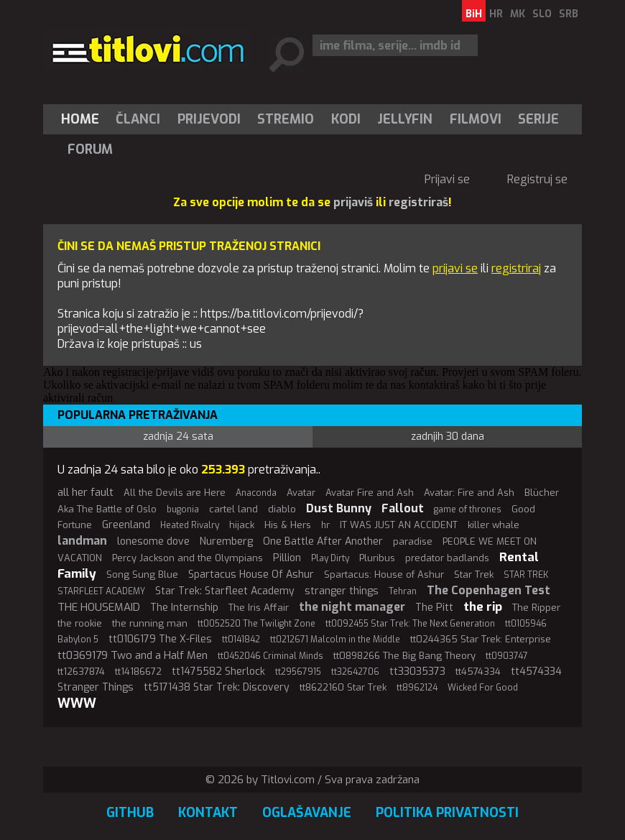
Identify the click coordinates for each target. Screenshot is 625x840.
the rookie (80, 623)
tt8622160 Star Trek (343, 687)
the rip (483, 607)
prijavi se (455, 268)
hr (325, 525)
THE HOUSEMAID (99, 607)
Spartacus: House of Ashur (384, 574)
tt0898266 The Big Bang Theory (404, 656)
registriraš (418, 202)
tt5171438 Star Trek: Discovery (217, 687)
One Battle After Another (323, 541)
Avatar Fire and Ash (370, 493)
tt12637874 (81, 671)
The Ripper (536, 608)
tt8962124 (417, 688)
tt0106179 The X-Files (160, 639)
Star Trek (474, 574)
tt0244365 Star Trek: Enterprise (481, 639)
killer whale (494, 525)
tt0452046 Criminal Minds (270, 656)
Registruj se (537, 179)
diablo (282, 509)
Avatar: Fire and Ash (469, 493)
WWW (77, 703)
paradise (413, 541)
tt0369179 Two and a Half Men (133, 655)
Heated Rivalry (190, 525)
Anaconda (256, 493)
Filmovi (476, 119)
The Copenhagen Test (489, 590)
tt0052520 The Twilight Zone (256, 624)
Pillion (287, 558)
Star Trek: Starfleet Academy (225, 591)
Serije (538, 119)
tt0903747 (507, 656)
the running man (150, 623)
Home (80, 119)
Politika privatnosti (447, 813)
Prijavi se (447, 179)
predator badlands (447, 558)
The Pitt (434, 608)
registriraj (516, 268)
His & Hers (288, 525)
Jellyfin (405, 119)
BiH (474, 14)
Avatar (301, 493)
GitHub (130, 813)
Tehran (403, 591)
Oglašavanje (307, 813)
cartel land (233, 509)
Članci (138, 119)
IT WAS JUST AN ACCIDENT (399, 525)
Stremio (286, 119)
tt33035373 (417, 671)
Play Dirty (330, 558)
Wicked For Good (483, 688)
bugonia (183, 509)
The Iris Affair (259, 608)
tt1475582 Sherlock (218, 671)
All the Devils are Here (175, 493)
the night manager (352, 607)
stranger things (342, 591)
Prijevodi (209, 119)
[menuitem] (83, 119)
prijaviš (353, 202)
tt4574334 (478, 671)
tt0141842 (241, 640)
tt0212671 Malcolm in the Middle (335, 640)
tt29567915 (298, 672)
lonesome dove (153, 541)
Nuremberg (226, 541)
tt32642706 (355, 672)
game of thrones (468, 509)
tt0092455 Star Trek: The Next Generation (410, 624)
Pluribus (377, 558)
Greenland (126, 525)
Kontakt (208, 813)
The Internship (184, 608)
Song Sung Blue (142, 574)
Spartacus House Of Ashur (251, 574)
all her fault (85, 492)
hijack (242, 525)
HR (496, 14)
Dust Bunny (339, 508)
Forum (90, 149)
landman (82, 541)
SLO (542, 14)
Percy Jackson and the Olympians (187, 558)
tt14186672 (138, 671)
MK (518, 14)
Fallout (403, 508)
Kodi (346, 119)
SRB (569, 14)
